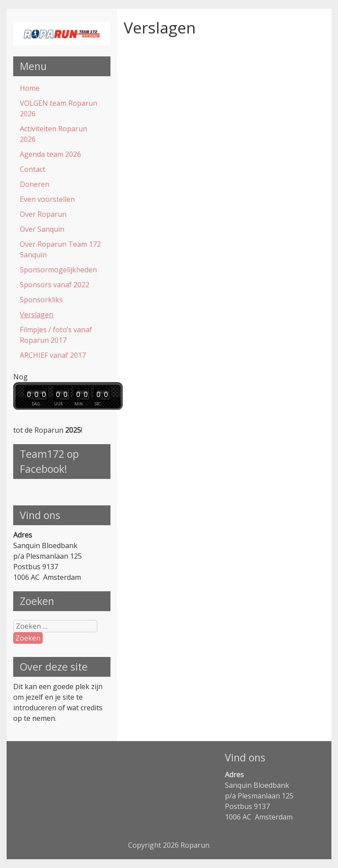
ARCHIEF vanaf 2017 (53, 355)
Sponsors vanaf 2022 (55, 285)
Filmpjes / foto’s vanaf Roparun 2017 (56, 335)
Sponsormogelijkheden (58, 270)
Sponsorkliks (41, 300)
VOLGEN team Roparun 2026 (59, 108)
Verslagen (37, 315)
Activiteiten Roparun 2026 (53, 134)
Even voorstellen (47, 199)
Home (30, 88)
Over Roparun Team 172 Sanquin (60, 249)
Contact (33, 169)
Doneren (35, 184)
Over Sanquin (42, 229)
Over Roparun (43, 214)
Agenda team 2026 (50, 154)
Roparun (195, 845)
